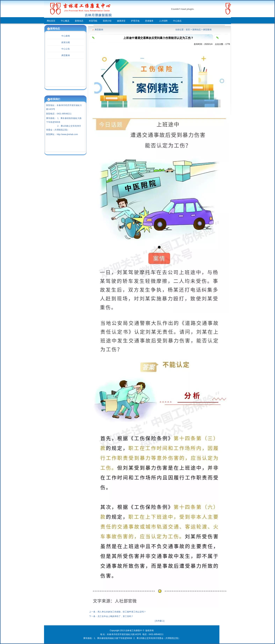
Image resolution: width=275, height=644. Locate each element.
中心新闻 (66, 36)
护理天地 (135, 21)
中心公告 (66, 49)
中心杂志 (177, 21)
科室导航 (93, 21)
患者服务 (149, 21)
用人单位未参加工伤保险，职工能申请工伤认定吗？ (122, 612)
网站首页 (51, 21)
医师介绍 (107, 21)
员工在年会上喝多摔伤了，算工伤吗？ (115, 616)
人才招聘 (163, 21)
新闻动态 (79, 21)
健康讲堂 (121, 21)
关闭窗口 (160, 621)
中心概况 (65, 21)
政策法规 (66, 42)
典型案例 (66, 55)
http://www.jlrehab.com (67, 134)
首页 (188, 30)
